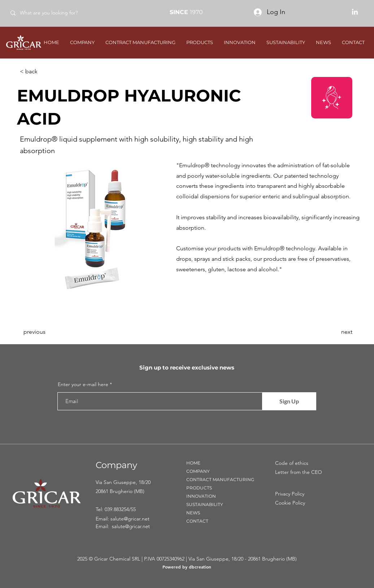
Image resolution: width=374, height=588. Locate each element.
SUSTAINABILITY (205, 504)
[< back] (44, 72)
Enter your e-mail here (83, 384)
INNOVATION (201, 496)
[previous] (47, 332)
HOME (193, 463)
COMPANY (198, 471)
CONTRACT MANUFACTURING (220, 479)
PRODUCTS (199, 488)
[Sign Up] (289, 401)
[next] (334, 332)
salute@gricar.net (130, 519)
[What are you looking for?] (57, 13)
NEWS (193, 513)
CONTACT (197, 521)
